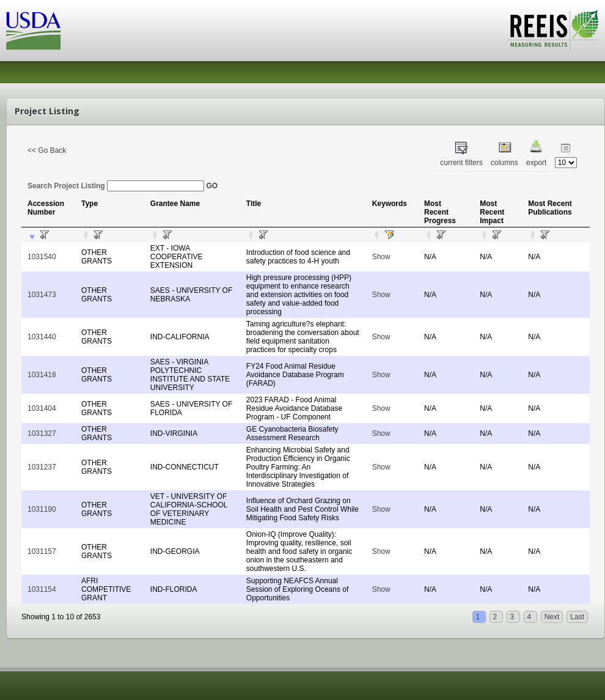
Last (577, 617)
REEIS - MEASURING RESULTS (553, 30)
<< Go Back (47, 150)
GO (212, 186)
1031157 (42, 551)
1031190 (42, 509)
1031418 (42, 375)
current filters (461, 163)
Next (552, 617)
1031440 (42, 337)
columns (504, 163)
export (536, 163)
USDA (34, 31)
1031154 (42, 589)
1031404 (42, 408)
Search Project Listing (116, 186)
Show (381, 257)
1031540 (42, 257)
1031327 (42, 433)
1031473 (42, 295)
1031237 (42, 467)
